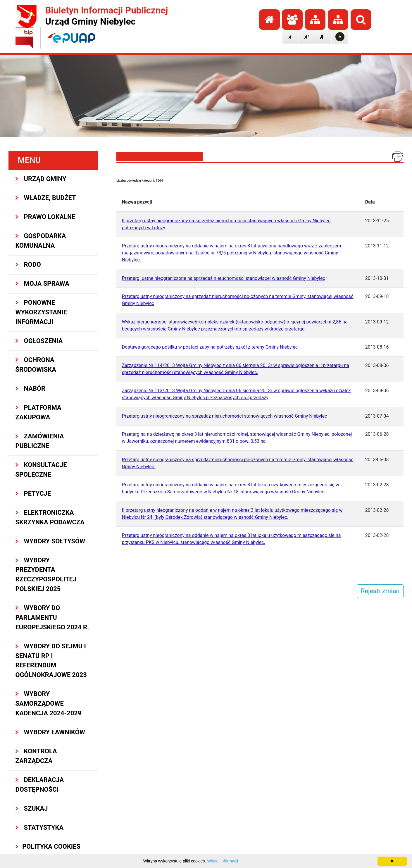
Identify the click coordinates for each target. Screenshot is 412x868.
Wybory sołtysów (50, 541)
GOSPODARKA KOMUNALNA (41, 241)
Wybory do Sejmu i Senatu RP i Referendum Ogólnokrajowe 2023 (51, 661)
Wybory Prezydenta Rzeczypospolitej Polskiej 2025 (46, 575)
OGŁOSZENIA (39, 341)
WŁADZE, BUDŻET (46, 198)
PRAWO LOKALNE (45, 217)
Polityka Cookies (48, 847)
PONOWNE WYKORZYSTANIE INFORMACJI (41, 312)
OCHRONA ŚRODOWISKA (36, 365)
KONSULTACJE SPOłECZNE (41, 470)
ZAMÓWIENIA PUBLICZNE (40, 441)
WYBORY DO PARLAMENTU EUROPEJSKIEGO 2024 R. (52, 618)
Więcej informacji (223, 861)
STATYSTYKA (40, 827)
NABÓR (30, 389)
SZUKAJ (32, 808)
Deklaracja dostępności (40, 785)
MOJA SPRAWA (42, 284)
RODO (28, 265)
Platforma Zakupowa (38, 412)
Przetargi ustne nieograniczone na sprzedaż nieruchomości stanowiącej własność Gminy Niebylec (224, 278)
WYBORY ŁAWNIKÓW (50, 732)
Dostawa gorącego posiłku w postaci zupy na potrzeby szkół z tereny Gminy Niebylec (210, 347)
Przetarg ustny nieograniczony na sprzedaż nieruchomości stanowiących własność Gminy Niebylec (225, 416)
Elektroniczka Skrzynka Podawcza (50, 517)
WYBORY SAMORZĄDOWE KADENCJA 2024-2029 (49, 703)
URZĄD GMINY (41, 179)
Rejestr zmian (380, 591)
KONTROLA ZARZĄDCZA (36, 756)
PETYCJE (33, 494)
